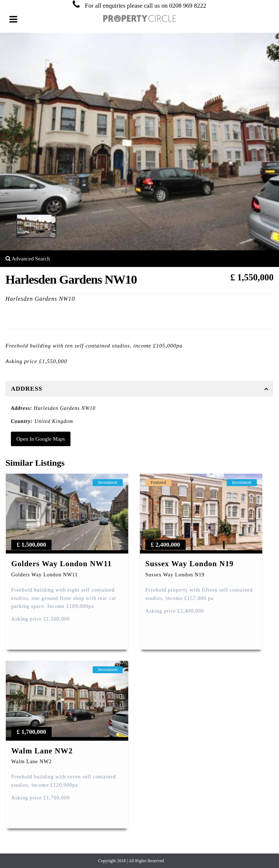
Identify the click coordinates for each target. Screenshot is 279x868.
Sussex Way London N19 (189, 564)
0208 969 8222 (188, 6)
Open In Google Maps (41, 439)
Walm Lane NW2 (42, 751)
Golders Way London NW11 (61, 564)
